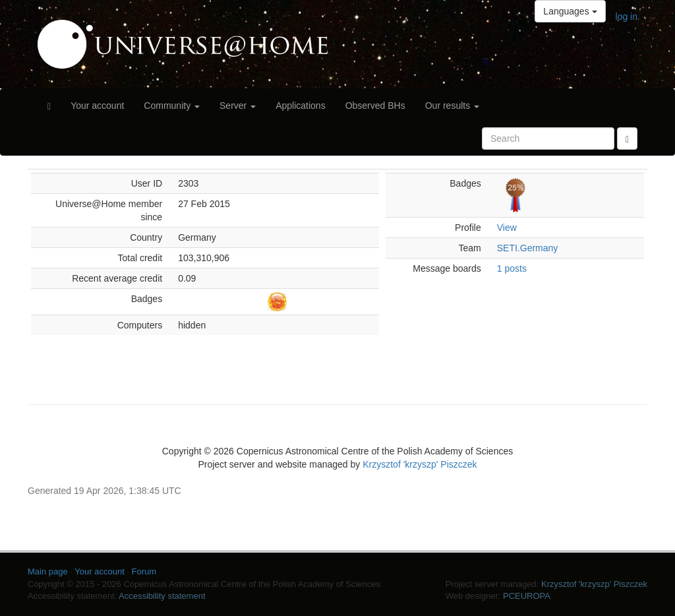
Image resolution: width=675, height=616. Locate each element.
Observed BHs (375, 106)
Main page (48, 571)
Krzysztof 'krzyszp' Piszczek (420, 464)
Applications (301, 106)
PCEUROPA (527, 596)
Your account (97, 106)
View (507, 228)
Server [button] (238, 106)
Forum (144, 571)
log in (627, 16)
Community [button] (172, 106)
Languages (570, 11)
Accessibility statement (162, 596)
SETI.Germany (528, 248)
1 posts (512, 268)
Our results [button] (452, 106)
